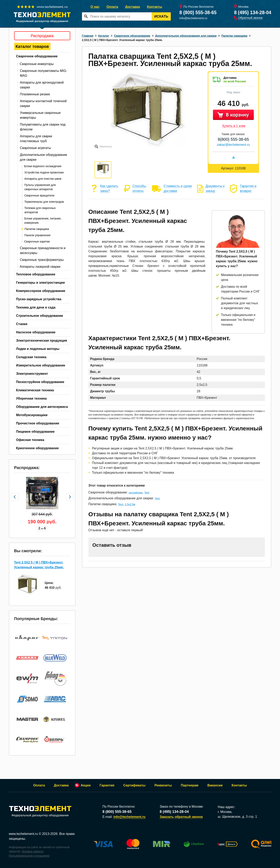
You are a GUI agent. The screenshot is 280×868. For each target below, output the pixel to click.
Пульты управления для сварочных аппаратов (40, 187)
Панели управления (37, 235)
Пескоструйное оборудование (40, 382)
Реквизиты (163, 785)
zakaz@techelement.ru (233, 145)
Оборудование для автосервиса (42, 407)
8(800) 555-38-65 (233, 139)
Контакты (155, 7)
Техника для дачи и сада (36, 307)
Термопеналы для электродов (44, 202)
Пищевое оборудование (35, 432)
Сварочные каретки (37, 241)
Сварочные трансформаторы (42, 260)
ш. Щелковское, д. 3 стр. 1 (237, 817)
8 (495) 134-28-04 (253, 13)
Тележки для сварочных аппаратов (40, 210)
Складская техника (31, 357)
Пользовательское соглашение (29, 856)
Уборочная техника (31, 398)
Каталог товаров (32, 46)
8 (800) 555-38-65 (198, 13)
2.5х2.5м (130, 504)
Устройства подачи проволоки (44, 172)
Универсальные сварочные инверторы (40, 115)
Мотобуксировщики (32, 415)
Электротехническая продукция (42, 341)
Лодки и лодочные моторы (38, 349)
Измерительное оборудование (41, 365)
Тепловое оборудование (36, 274)
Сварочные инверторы (37, 64)
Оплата (112, 7)
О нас (95, 7)
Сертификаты (134, 785)
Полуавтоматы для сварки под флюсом (43, 127)
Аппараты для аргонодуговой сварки (42, 85)
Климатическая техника (35, 390)
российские (136, 493)
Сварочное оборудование (37, 56)
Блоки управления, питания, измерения (43, 221)
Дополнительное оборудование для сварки (44, 157)
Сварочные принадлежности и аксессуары (43, 250)
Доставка (133, 7)
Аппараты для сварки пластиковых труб (36, 139)
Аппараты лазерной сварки (40, 267)
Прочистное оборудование (38, 423)
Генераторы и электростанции (40, 283)
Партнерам (190, 785)
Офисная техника (30, 440)
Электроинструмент (32, 374)
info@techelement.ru (193, 18)
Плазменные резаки (35, 94)
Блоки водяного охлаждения (43, 166)
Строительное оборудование (40, 316)
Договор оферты (33, 851)
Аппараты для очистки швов (43, 179)
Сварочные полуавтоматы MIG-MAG (44, 73)
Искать (161, 16)
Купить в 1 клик (234, 126)
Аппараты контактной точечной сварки (43, 103)
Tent (147, 493)
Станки (22, 324)
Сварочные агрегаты (36, 148)
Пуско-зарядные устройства (39, 299)
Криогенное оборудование (38, 448)
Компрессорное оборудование (41, 291)
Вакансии (215, 785)
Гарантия (107, 785)
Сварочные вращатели (39, 195)
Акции (86, 785)
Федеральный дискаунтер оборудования (40, 812)
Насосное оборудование (36, 332)
